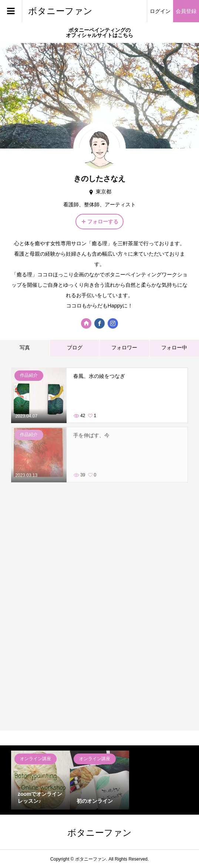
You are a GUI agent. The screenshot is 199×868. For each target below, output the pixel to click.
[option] (41, 780)
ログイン (160, 11)
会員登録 (186, 11)
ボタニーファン (60, 11)
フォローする (103, 222)
